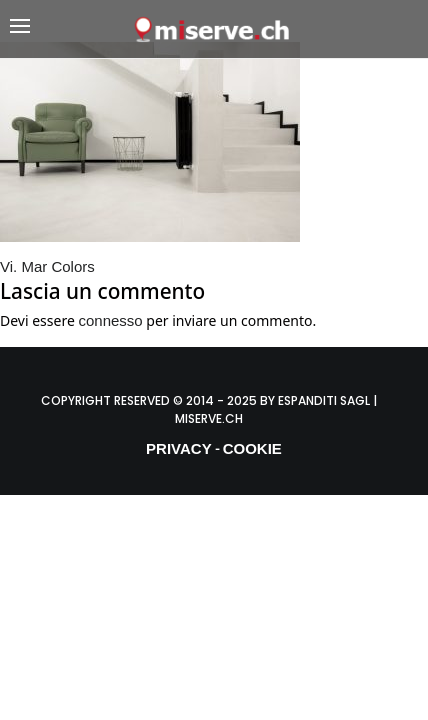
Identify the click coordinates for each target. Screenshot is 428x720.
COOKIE (252, 448)
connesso (110, 320)
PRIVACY (179, 448)
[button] (71, 29)
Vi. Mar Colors (47, 266)
